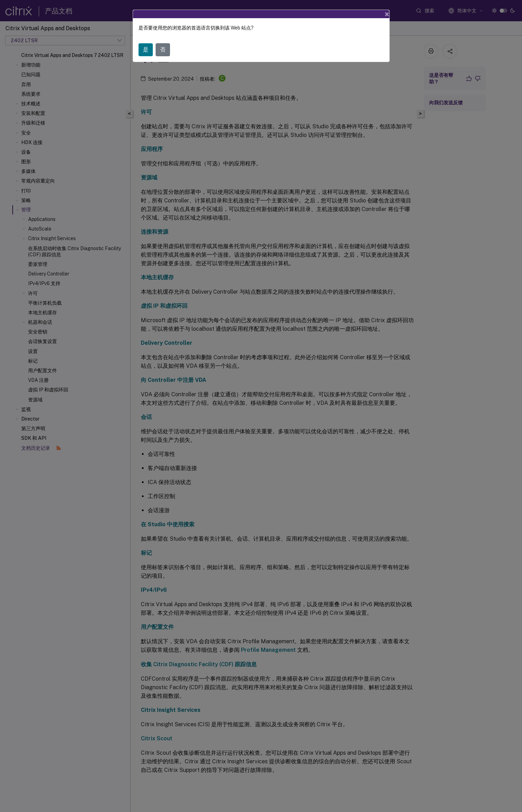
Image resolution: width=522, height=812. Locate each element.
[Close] (387, 14)
